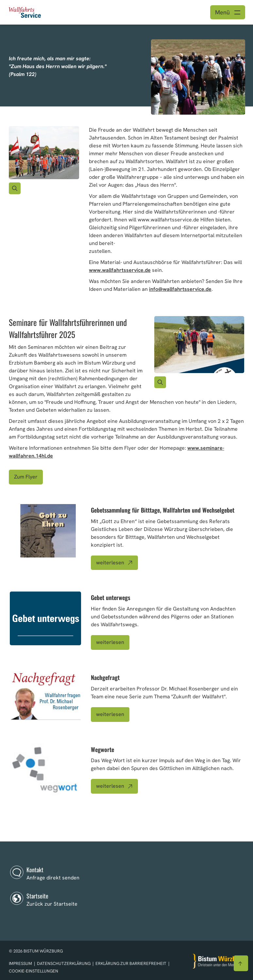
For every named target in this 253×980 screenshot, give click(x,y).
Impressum (21, 963)
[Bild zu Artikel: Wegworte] (45, 770)
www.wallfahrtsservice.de (120, 270)
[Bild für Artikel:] (44, 153)
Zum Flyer (26, 477)
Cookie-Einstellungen (34, 971)
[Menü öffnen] (228, 12)
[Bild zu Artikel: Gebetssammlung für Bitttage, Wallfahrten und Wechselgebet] (45, 531)
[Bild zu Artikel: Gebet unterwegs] (45, 618)
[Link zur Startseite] (25, 12)
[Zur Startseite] (219, 961)
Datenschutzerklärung (64, 963)
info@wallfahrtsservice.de (180, 289)
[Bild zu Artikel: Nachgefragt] (45, 696)
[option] (126, 66)
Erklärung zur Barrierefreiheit (131, 963)
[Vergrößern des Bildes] (15, 188)
